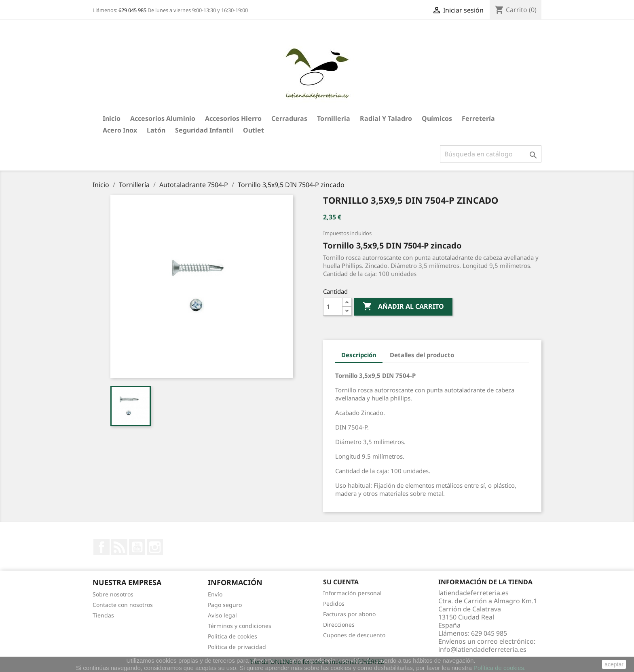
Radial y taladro (386, 118)
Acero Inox (120, 130)
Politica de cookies (232, 636)
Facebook (101, 547)
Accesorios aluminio (163, 118)
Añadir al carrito (403, 307)
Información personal (352, 593)
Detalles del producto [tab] (422, 355)
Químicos (437, 118)
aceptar (614, 664)
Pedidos (334, 604)
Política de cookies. (500, 668)
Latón (156, 130)
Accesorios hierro (233, 118)
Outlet (254, 130)
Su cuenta (341, 582)
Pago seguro (225, 605)
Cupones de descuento (354, 635)
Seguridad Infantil (204, 130)
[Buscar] (491, 154)
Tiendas (103, 615)
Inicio (112, 118)
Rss (119, 547)
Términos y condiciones (240, 626)
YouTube (137, 547)
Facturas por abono (349, 614)
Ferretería (478, 118)
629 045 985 (132, 10)
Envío (215, 594)
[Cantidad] (333, 307)
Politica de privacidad (237, 647)
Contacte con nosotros (123, 605)
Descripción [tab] (359, 355)
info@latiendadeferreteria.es (482, 649)
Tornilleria (334, 118)
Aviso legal (222, 615)
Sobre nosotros (113, 594)
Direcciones (339, 625)
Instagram (155, 547)
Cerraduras (289, 118)
